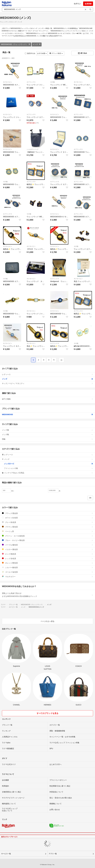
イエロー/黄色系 (47, 549)
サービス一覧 (6, 854)
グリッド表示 (56, 53)
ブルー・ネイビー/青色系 (47, 540)
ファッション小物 (48, 468)
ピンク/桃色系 (47, 554)
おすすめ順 (42, 53)
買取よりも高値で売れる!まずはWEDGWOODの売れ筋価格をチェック (47, 595)
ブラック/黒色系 (47, 513)
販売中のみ (30, 53)
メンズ (37, 44)
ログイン (77, 4)
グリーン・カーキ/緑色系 (47, 536)
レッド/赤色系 (47, 558)
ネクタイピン (8, 82)
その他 (52, 82)
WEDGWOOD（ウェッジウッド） (16, 44)
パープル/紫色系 (47, 545)
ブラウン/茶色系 (47, 527)
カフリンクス (31, 82)
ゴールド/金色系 (47, 572)
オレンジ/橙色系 (47, 563)
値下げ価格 (47, 399)
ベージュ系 (47, 531)
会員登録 (88, 4)
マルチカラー (47, 577)
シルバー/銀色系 (47, 567)
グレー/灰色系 (47, 522)
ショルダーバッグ (33, 149)
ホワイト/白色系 (47, 518)
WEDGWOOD (47, 414)
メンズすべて (48, 464)
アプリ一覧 (53, 854)
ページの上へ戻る (47, 621)
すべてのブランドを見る (47, 713)
